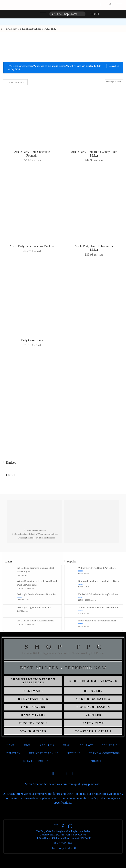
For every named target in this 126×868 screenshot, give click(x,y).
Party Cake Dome (32, 340)
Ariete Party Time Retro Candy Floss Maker (94, 154)
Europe (62, 66)
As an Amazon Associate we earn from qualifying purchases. (63, 784)
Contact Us (114, 66)
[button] (110, 5)
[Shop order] (15, 82)
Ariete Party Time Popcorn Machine (32, 246)
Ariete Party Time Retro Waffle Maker (94, 248)
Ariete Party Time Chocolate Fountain (32, 154)
